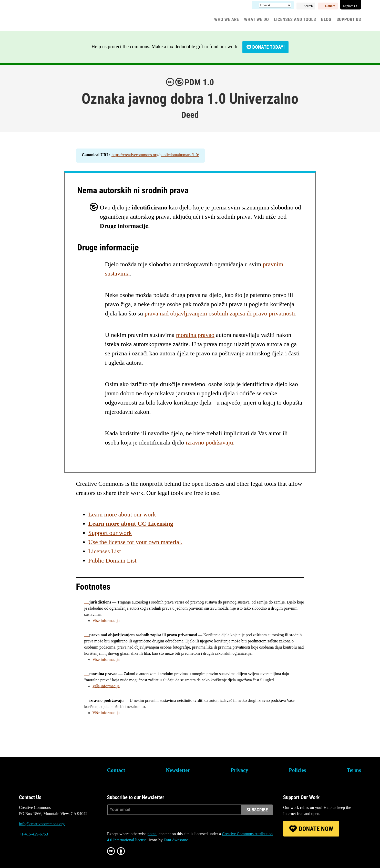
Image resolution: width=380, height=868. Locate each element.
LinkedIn (51, 853)
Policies (297, 770)
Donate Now (316, 829)
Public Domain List (112, 560)
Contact (116, 770)
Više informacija (106, 621)
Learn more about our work (122, 514)
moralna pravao (195, 335)
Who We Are (227, 19)
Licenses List (105, 551)
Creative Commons (43, 17)
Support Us (349, 19)
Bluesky (23, 853)
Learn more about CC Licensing (131, 524)
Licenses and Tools (295, 19)
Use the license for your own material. (135, 542)
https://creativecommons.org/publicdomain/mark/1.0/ (155, 155)
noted (152, 834)
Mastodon (37, 853)
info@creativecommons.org (42, 824)
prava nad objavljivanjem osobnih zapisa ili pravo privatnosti (220, 313)
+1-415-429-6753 (33, 834)
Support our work (110, 533)
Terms (354, 770)
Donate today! (269, 47)
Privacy (239, 770)
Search (308, 6)
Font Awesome (176, 840)
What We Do (257, 19)
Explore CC (351, 6)
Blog (326, 19)
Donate (330, 6)
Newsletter (178, 770)
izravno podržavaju (209, 442)
